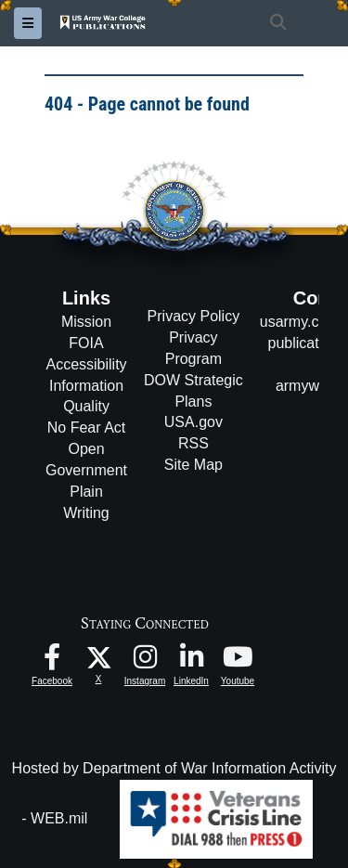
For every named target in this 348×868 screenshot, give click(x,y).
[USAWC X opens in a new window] (99, 656)
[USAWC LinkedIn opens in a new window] (191, 661)
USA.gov (193, 422)
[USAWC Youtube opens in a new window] (238, 661)
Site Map (193, 465)
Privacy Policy (194, 316)
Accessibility (86, 364)
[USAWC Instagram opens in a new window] (145, 661)
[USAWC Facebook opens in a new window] (52, 661)
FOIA (86, 343)
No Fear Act (86, 428)
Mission (86, 322)
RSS (193, 443)
